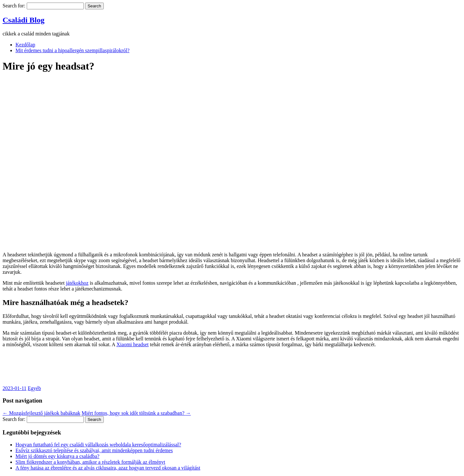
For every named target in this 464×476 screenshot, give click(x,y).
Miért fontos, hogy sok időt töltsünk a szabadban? (136, 413)
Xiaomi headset (132, 344)
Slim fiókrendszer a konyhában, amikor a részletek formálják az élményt (90, 462)
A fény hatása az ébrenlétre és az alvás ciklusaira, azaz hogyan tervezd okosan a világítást (108, 468)
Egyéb (34, 388)
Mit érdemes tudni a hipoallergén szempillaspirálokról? (72, 50)
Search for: (14, 6)
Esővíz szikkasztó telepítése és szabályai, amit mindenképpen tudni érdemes (94, 450)
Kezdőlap (25, 45)
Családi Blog (24, 20)
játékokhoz (77, 283)
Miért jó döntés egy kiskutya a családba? (57, 456)
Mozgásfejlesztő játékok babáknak (41, 413)
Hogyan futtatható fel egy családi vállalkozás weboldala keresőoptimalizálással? (98, 445)
